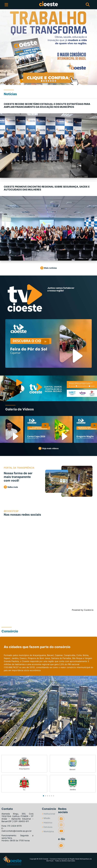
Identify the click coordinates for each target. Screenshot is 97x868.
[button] (5, 47)
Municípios (48, 831)
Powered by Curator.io (83, 610)
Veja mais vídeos (48, 448)
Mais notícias (49, 268)
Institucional (48, 814)
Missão (46, 818)
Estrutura (47, 827)
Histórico (47, 823)
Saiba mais (11, 487)
